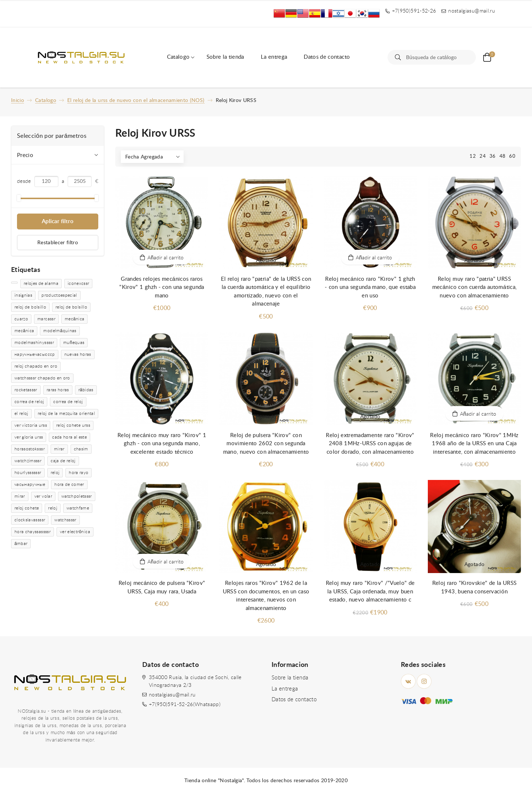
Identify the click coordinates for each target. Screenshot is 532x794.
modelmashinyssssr (34, 343)
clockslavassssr (30, 520)
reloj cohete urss (73, 425)
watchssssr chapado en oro (42, 378)
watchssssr (65, 520)
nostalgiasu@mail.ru (172, 695)
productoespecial (59, 295)
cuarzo (21, 319)
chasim (81, 449)
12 (473, 156)
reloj (55, 473)
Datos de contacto (327, 57)
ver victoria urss (31, 425)
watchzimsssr (28, 461)
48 (503, 156)
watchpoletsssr (77, 496)
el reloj (21, 413)
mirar (59, 449)
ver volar (43, 496)
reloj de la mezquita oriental (66, 413)
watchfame (78, 508)
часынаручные (30, 484)
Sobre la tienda (225, 57)
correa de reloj (29, 402)
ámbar (21, 543)
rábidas (86, 390)
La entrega (274, 57)
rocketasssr (26, 390)
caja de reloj (63, 461)
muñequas (74, 343)
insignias (23, 295)
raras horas (58, 390)
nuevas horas (78, 354)
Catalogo (178, 57)
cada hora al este (69, 437)
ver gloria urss (29, 437)
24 (483, 156)
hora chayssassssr (33, 532)
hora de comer (69, 484)
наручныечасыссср (35, 354)
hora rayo (79, 473)
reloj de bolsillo (30, 307)
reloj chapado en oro (36, 366)
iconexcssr (79, 283)
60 (512, 156)
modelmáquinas (60, 331)
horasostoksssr (30, 449)
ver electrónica (75, 532)
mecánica (74, 319)
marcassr (46, 319)
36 (493, 156)
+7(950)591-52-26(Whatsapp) (185, 705)
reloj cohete (27, 508)
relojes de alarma (41, 283)
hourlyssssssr (28, 473)
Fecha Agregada (144, 157)
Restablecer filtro (58, 243)
